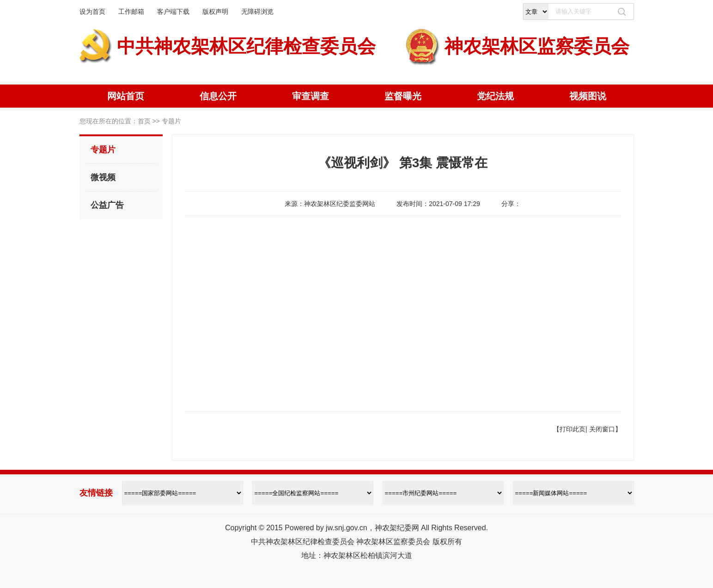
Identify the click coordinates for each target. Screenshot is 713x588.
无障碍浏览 (257, 12)
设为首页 (92, 12)
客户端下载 (173, 12)
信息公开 (218, 96)
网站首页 (126, 96)
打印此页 (573, 429)
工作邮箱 (131, 12)
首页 (144, 121)
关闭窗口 (602, 429)
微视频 (103, 177)
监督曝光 (403, 96)
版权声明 (215, 12)
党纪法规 (495, 96)
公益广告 (107, 205)
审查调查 (311, 96)
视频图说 (588, 96)
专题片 (103, 150)
